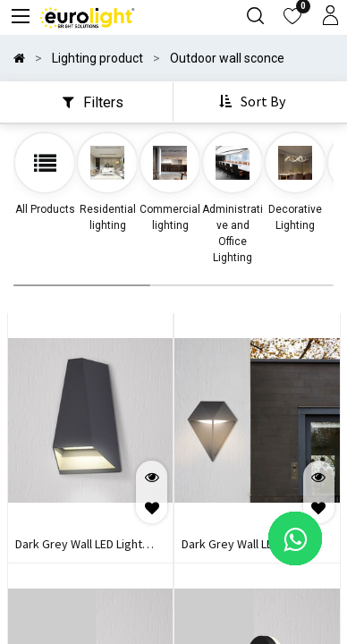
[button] (254, 102)
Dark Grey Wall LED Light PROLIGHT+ (79, 546)
